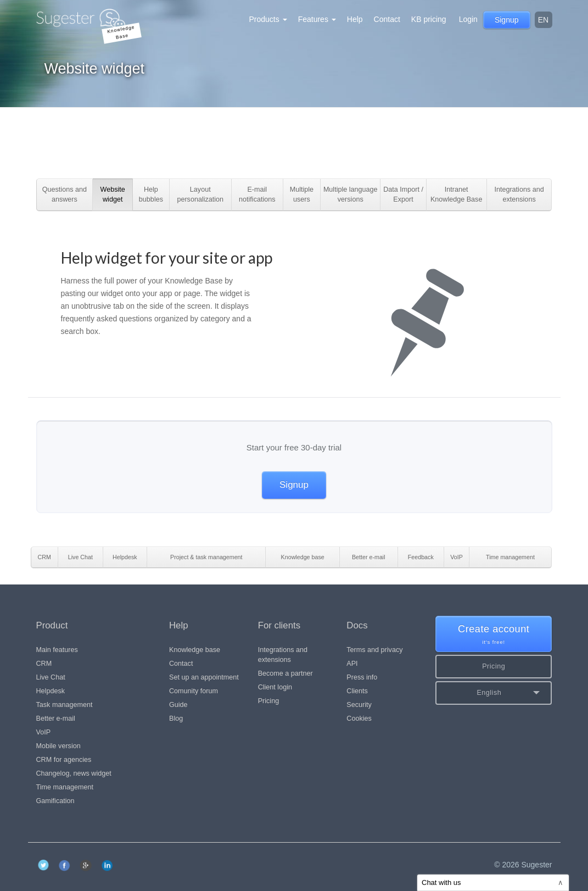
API (352, 664)
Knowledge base (195, 650)
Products (268, 19)
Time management (65, 787)
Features (317, 19)
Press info (362, 677)
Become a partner (285, 673)
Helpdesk (51, 691)
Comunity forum (194, 691)
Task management (65, 705)
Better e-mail (56, 719)
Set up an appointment (204, 677)
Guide (178, 705)
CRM (44, 664)
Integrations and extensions (283, 655)
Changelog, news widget (74, 773)
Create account (494, 635)
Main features (57, 650)
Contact (387, 19)
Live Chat (51, 677)
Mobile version (58, 746)
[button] (494, 693)
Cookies (359, 719)
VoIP (44, 732)
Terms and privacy (374, 650)
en (543, 20)
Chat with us (492, 882)
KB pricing (429, 19)
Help (355, 19)
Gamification (55, 801)
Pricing (269, 701)
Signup (294, 485)
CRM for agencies (64, 760)
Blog (176, 719)
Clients (357, 691)
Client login (275, 687)
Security (359, 705)
